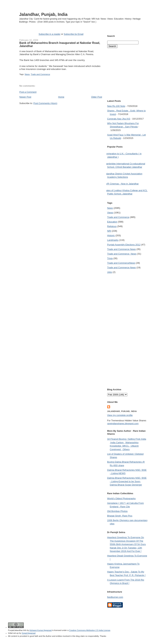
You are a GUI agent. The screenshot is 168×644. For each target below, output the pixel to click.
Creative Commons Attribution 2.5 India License (90, 630)
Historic (111, 235)
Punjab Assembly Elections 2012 (124, 245)
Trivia (110, 258)
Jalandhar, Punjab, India (43, 14)
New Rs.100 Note (116, 106)
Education (112, 222)
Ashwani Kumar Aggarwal (41, 630)
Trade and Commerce (40, 74)
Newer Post (25, 97)
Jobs (110, 272)
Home (61, 97)
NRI (109, 231)
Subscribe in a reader (49, 34)
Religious (112, 226)
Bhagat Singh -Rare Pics (120, 516)
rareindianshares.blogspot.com (123, 423)
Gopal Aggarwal (29, 633)
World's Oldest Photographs (121, 498)
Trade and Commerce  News (122, 254)
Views (110, 213)
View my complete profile (120, 415)
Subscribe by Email (74, 34)
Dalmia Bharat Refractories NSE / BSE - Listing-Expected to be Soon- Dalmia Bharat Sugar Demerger (127, 481)
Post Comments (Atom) (45, 103)
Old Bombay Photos (117, 511)
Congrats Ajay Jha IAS (119, 119)
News (27, 74)
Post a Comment (28, 92)
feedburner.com (115, 597)
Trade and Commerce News (122, 249)
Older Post (97, 97)
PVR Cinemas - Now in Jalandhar (122, 184)
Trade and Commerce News (121, 263)
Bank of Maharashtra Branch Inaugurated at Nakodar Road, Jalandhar (60, 44)
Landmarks (113, 240)
